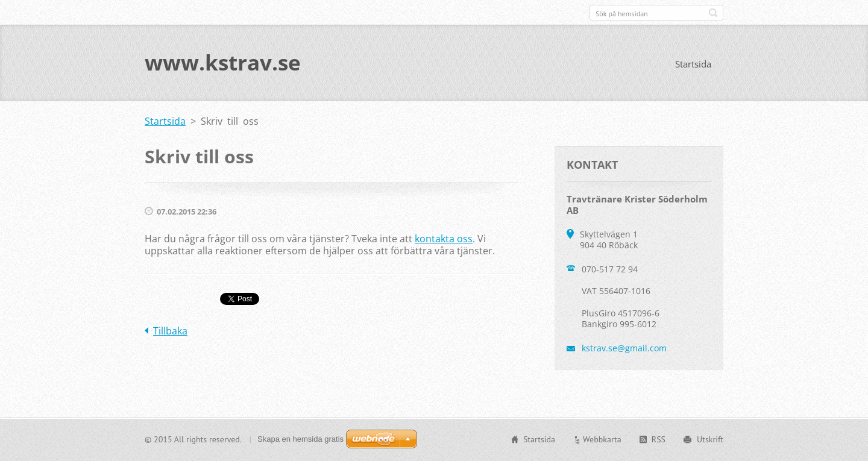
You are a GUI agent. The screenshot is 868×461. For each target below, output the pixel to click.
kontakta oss (444, 239)
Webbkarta (602, 439)
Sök (713, 13)
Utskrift (710, 439)
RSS (659, 439)
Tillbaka (170, 331)
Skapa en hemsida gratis (300, 439)
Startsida (693, 64)
